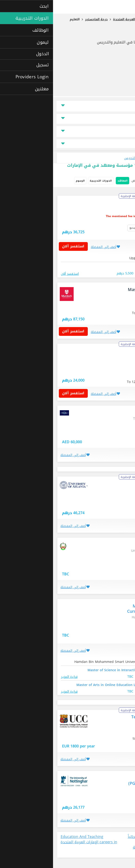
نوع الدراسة (120, 132)
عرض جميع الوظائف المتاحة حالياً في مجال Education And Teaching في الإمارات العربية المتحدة (101, 845)
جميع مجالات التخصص (67, 144)
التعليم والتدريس (109, 34)
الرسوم (27, 181)
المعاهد (69, 181)
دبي (121, 305)
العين (120, 564)
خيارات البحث (121, 181)
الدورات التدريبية (48, 181)
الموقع (123, 106)
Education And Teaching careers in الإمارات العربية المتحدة (36, 840)
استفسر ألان (22, 246)
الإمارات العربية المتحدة (108, 798)
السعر (123, 119)
